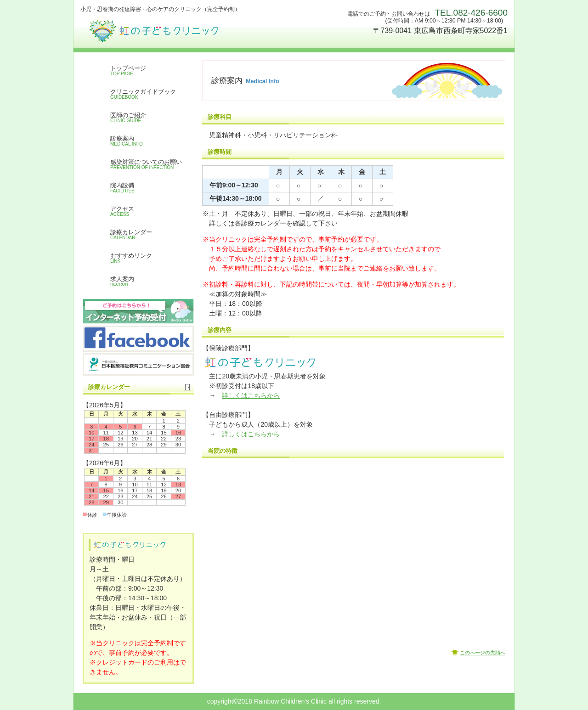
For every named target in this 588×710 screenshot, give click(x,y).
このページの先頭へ (483, 653)
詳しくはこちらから (251, 395)
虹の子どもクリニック (172, 28)
